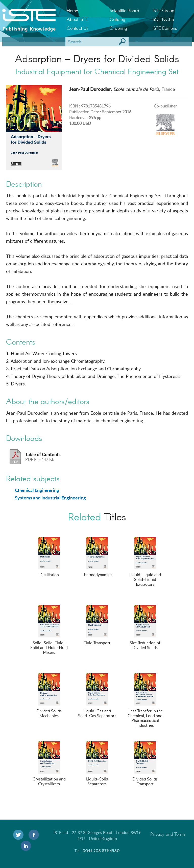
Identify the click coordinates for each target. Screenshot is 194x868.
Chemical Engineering (37, 490)
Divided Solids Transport (145, 764)
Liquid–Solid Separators (97, 764)
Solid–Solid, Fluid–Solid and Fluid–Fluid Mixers (49, 630)
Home (72, 10)
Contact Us (78, 28)
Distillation (49, 557)
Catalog (117, 19)
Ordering (118, 28)
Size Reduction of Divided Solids (145, 628)
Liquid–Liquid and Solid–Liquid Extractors (145, 562)
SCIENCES (163, 19)
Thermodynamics (97, 557)
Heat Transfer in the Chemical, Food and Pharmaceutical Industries (145, 701)
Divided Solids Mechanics (49, 696)
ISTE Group (163, 10)
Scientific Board (124, 10)
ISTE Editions (165, 28)
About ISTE (77, 19)
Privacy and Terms (168, 834)
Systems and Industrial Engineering (50, 498)
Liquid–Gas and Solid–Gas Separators (97, 696)
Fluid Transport (97, 625)
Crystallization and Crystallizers (49, 764)
